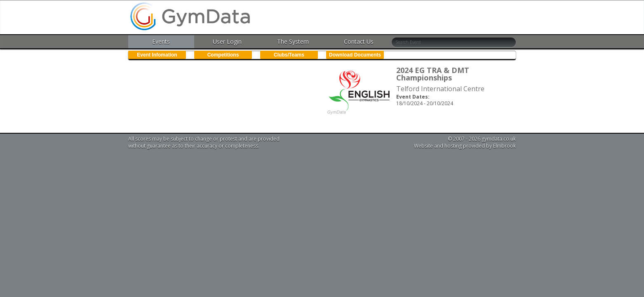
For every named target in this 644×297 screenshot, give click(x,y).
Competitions (223, 55)
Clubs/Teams (289, 55)
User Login (227, 41)
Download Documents (355, 55)
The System (293, 41)
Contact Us (359, 41)
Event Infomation (157, 55)
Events (161, 41)
